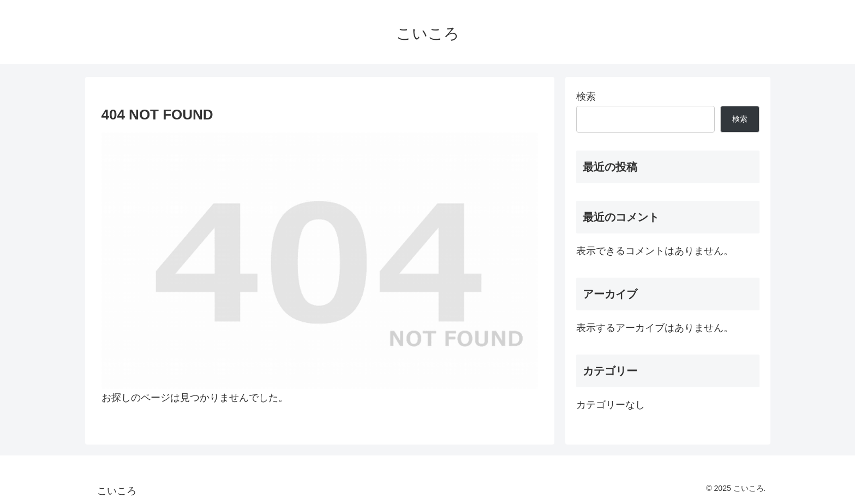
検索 (586, 97)
